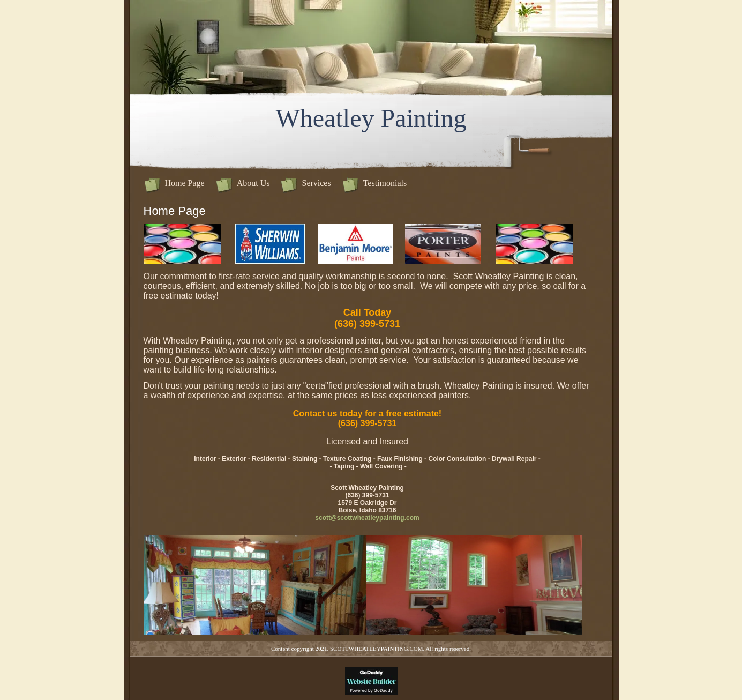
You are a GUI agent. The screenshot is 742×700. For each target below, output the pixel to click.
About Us (253, 183)
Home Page (185, 183)
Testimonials (385, 183)
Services (316, 183)
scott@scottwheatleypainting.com (367, 518)
